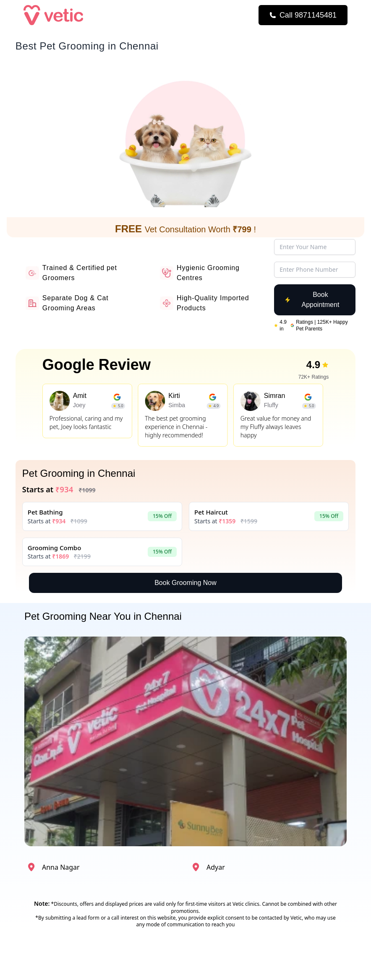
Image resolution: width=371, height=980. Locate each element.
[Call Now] (303, 15)
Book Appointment (312, 300)
